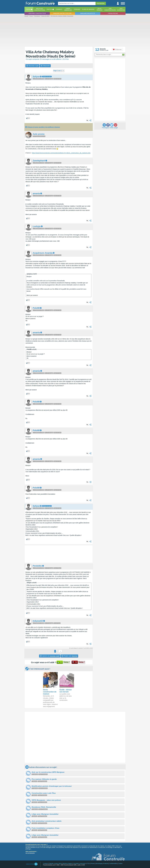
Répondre (45, 66)
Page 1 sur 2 (57, 71)
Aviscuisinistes (121, 9)
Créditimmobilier (68, 9)
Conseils (59, 9)
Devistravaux (99, 9)
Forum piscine (113, 13)
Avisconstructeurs (110, 9)
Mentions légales (67, 864)
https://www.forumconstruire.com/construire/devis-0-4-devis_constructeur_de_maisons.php (61, 153)
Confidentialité (113, 864)
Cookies (120, 864)
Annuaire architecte (88, 13)
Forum (28, 9)
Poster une (69, 656)
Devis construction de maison (50, 692)
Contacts (45, 864)
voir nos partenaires (30, 853)
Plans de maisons (88, 9)
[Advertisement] (75, 31)
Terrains (77, 9)
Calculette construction (79, 864)
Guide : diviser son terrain (66, 691)
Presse (93, 864)
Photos (49, 9)
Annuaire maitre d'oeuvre (62, 13)
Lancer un (50, 656)
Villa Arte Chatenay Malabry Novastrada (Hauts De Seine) (51, 54)
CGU (88, 864)
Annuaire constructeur (37, 13)
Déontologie (99, 864)
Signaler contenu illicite (55, 864)
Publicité (106, 864)
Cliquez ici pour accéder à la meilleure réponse (44, 127)
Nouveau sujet (32, 66)
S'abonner (117, 50)
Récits (39, 9)
